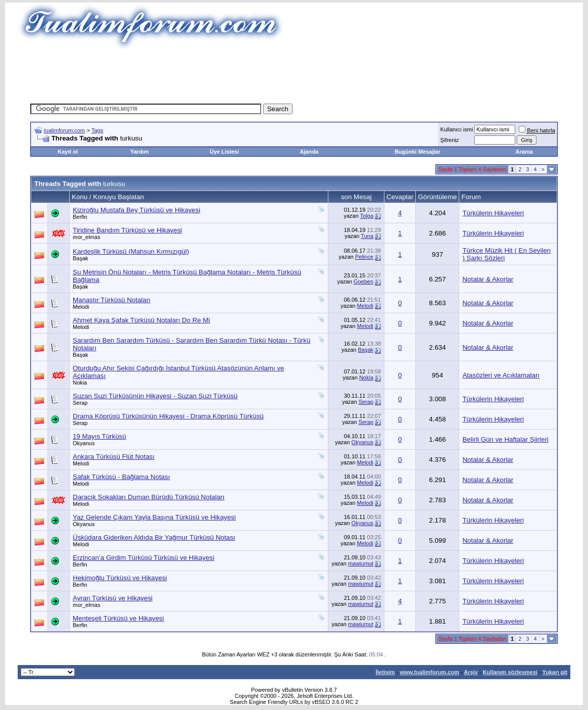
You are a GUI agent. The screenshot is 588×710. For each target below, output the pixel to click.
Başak (81, 258)
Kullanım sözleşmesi (510, 672)
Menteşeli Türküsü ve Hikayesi (118, 618)
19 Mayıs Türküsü (100, 436)
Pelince (364, 257)
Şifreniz (450, 140)
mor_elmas (86, 237)
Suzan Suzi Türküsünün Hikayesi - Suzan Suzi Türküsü (155, 396)
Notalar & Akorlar (488, 279)
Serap (80, 403)
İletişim (385, 672)
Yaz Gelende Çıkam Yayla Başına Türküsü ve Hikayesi (154, 517)
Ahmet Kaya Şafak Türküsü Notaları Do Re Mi (141, 320)
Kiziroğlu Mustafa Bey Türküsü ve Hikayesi (136, 210)
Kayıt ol (68, 152)
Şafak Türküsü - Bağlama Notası (121, 477)
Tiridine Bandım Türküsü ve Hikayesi (127, 230)
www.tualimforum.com (429, 672)
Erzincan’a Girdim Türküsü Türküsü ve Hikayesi (143, 558)
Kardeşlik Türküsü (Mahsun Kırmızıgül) (131, 251)
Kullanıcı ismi (457, 129)
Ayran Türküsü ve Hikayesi (113, 598)
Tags (97, 130)
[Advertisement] (294, 73)
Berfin (80, 217)
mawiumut (361, 563)
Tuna (367, 236)
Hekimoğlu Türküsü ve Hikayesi (120, 578)
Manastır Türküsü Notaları (112, 300)
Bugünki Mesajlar (418, 152)
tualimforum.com (64, 130)
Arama (524, 152)
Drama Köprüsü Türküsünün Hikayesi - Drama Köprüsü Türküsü (168, 416)
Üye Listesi (224, 152)
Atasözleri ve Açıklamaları (501, 375)
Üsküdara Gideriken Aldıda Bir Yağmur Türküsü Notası (154, 537)
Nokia (80, 383)
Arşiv (471, 672)
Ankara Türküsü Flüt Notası (114, 457)
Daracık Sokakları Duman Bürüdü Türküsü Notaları (149, 497)
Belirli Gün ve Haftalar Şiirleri (505, 439)
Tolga (367, 216)
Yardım (140, 152)
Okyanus (84, 443)
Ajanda (309, 152)
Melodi (81, 307)
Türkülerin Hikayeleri (493, 213)
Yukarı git (555, 672)
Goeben (363, 281)
